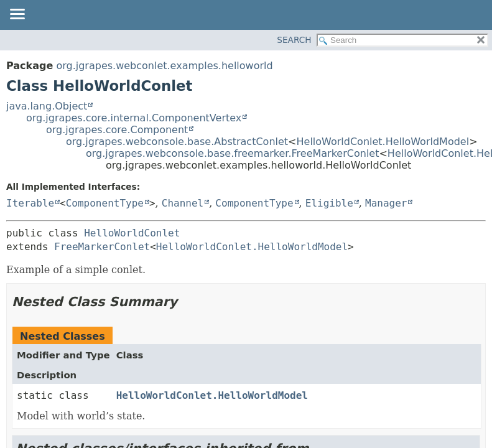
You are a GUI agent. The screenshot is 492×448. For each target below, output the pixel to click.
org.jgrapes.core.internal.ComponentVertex (134, 118)
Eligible (329, 203)
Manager (386, 203)
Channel (183, 203)
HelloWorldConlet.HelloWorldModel (383, 142)
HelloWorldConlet (132, 233)
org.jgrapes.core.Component (117, 130)
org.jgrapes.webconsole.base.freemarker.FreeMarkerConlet (232, 153)
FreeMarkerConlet (102, 247)
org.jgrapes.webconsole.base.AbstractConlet (177, 142)
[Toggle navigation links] (17, 15)
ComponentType (105, 203)
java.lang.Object (47, 106)
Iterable (30, 203)
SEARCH (294, 40)
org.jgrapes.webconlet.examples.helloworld (164, 66)
